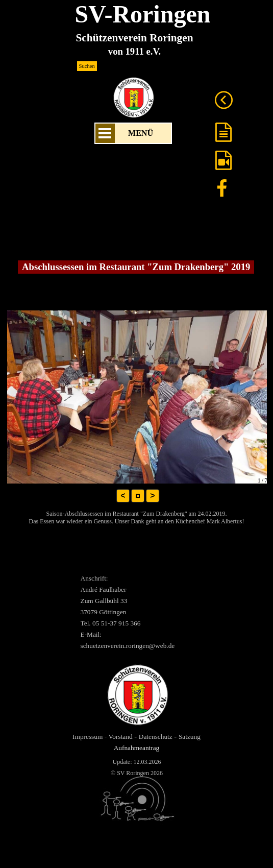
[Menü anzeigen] (105, 133)
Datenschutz (156, 737)
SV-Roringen (143, 14)
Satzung (190, 737)
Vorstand (120, 737)
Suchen (87, 66)
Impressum (88, 737)
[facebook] (222, 188)
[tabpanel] (141, 612)
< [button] (123, 496)
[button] (138, 496)
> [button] (152, 496)
